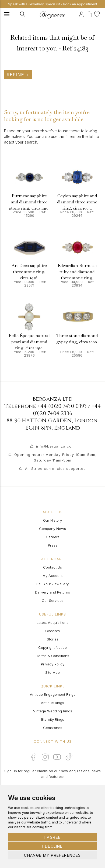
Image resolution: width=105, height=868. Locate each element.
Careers (53, 537)
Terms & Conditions (53, 656)
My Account (53, 576)
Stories (53, 639)
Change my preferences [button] (52, 855)
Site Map (52, 672)
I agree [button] (53, 837)
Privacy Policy (53, 664)
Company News (52, 529)
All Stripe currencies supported (55, 468)
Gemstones (53, 728)
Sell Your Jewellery (52, 584)
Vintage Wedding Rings (53, 711)
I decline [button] (52, 846)
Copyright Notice (52, 647)
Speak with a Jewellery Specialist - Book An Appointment (53, 4)
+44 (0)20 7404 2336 (67, 410)
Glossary (53, 631)
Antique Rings (52, 703)
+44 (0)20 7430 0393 (62, 406)
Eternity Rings (53, 719)
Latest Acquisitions (52, 622)
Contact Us (52, 567)
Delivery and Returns (52, 592)
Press (53, 545)
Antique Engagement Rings (53, 694)
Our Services (53, 600)
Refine (18, 75)
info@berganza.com (55, 446)
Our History (52, 520)
